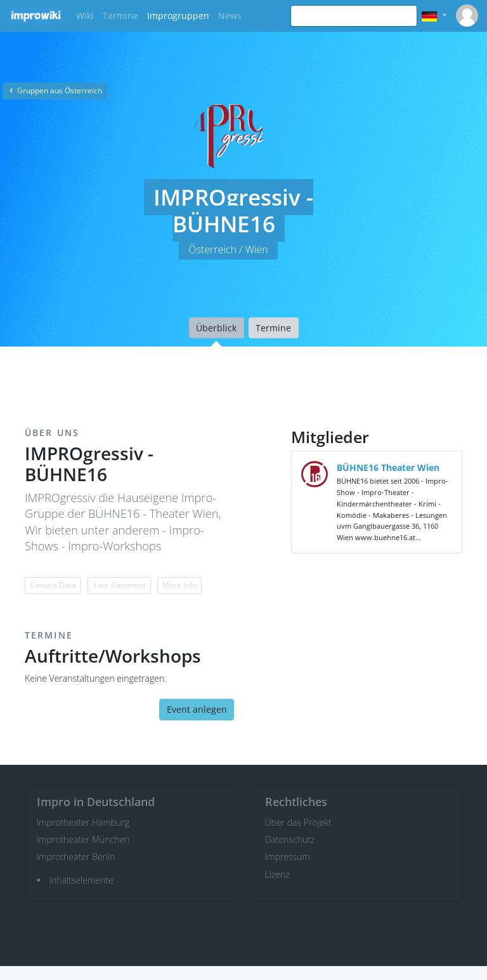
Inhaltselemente (81, 880)
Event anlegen (197, 709)
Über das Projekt (298, 822)
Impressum (288, 857)
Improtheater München (83, 839)
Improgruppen (178, 16)
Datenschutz (290, 839)
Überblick (216, 328)
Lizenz (277, 874)
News (230, 16)
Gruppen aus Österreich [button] (55, 90)
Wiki (85, 16)
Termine (120, 16)
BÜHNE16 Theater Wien (388, 467)
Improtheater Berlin (76, 857)
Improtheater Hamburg (83, 822)
